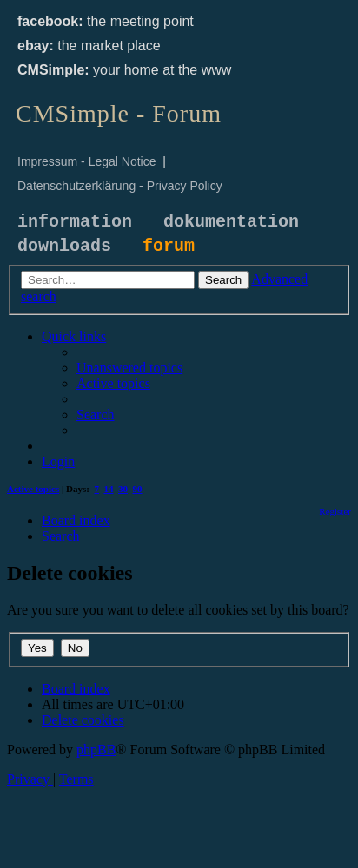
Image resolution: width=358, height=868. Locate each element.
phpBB (96, 750)
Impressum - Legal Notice (87, 161)
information (75, 222)
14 (109, 489)
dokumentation (231, 222)
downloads (64, 246)
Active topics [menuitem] (33, 489)
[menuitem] (129, 368)
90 (138, 489)
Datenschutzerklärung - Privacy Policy (120, 186)
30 (123, 489)
